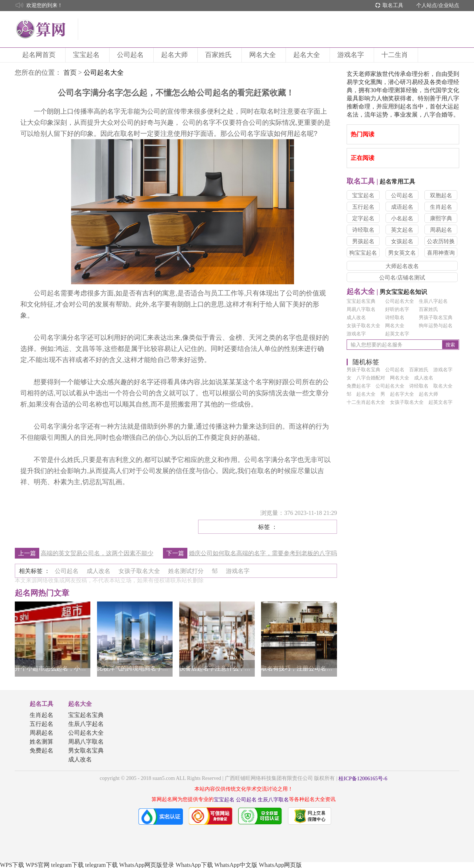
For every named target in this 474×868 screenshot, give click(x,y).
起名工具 (41, 704)
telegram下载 (67, 865)
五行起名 (363, 207)
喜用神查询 (441, 253)
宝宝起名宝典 (361, 301)
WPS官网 (38, 865)
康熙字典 (441, 218)
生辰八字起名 (433, 301)
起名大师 (176, 55)
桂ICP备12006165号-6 (363, 779)
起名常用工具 (381, 182)
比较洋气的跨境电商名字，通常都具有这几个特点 (135, 668)
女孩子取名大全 (363, 326)
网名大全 (264, 55)
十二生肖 (396, 55)
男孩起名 (363, 241)
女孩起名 (402, 241)
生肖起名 (441, 207)
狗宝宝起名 (363, 253)
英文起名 (402, 230)
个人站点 (427, 5)
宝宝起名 (87, 55)
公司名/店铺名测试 (402, 278)
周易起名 (441, 230)
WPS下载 (12, 865)
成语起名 (402, 207)
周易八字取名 (361, 309)
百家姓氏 (220, 55)
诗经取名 (363, 230)
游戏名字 (352, 55)
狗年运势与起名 (436, 326)
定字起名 (363, 218)
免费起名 (41, 750)
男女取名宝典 (86, 750)
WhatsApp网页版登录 (147, 865)
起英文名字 (397, 334)
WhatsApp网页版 (280, 865)
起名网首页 (40, 55)
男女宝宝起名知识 (387, 292)
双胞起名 (441, 195)
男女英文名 (402, 253)
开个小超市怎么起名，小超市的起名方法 (53, 668)
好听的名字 (397, 309)
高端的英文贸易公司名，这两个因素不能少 (97, 553)
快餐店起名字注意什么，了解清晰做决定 (217, 668)
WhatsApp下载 (194, 865)
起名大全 (308, 55)
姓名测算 (41, 742)
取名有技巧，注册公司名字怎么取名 (299, 668)
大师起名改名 (402, 266)
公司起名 (131, 55)
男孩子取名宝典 (436, 317)
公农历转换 (441, 241)
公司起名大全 (400, 301)
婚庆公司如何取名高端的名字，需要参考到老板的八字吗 (263, 553)
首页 (70, 73)
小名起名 (402, 218)
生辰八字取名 (273, 800)
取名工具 (393, 5)
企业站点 (449, 5)
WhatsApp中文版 (236, 865)
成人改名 (356, 317)
